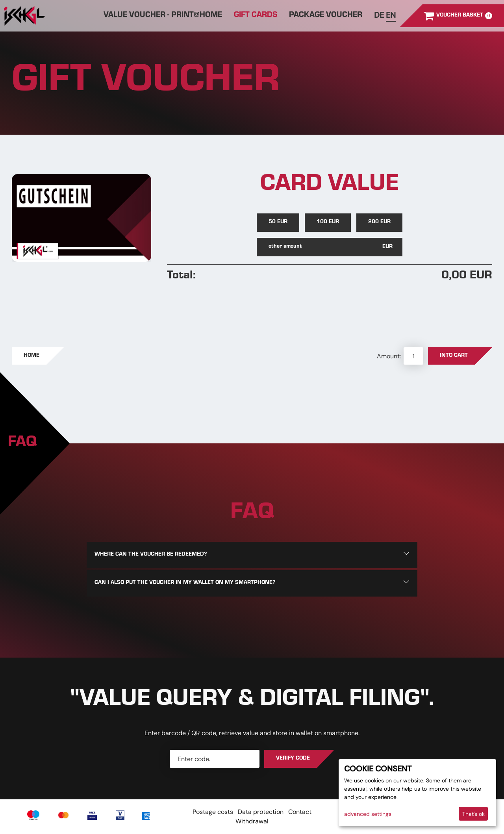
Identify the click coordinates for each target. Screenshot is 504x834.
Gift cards (256, 16)
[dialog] (417, 793)
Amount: (390, 356)
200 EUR (379, 222)
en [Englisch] (391, 15)
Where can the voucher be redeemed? (151, 555)
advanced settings (368, 814)
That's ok (473, 814)
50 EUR (278, 222)
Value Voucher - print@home (163, 16)
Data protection (261, 812)
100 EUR (328, 222)
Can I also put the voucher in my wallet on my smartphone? (185, 583)
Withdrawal (252, 821)
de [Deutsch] (379, 15)
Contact (300, 812)
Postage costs (213, 812)
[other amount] (330, 247)
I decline (442, 814)
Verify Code (293, 759)
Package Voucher (326, 16)
